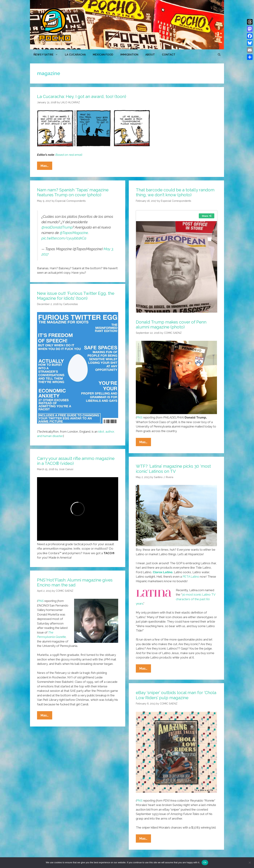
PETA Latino (191, 577)
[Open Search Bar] (219, 55)
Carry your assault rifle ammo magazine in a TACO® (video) (76, 461)
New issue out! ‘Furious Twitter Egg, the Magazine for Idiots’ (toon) (76, 296)
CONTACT (169, 55)
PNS (139, 417)
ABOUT (150, 55)
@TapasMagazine (74, 233)
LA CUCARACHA (75, 55)
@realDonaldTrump (57, 227)
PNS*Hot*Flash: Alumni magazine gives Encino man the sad (75, 583)
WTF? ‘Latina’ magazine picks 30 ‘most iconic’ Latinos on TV (173, 469)
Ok (205, 862)
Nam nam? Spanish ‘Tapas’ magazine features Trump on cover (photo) (73, 192)
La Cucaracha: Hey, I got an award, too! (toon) (82, 96)
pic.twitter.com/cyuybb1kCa (64, 238)
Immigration (129, 55)
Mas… (46, 167)
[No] (250, 863)
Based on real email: (69, 155)
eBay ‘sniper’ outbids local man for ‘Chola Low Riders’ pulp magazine (176, 695)
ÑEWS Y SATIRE (47, 55)
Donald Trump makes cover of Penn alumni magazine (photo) (171, 325)
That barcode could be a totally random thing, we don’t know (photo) (175, 192)
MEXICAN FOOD (103, 55)
